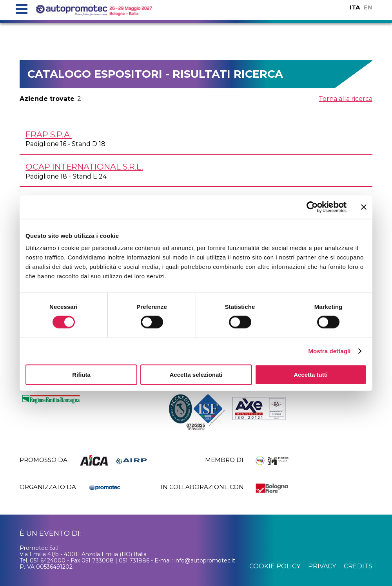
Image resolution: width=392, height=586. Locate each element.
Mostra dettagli (329, 351)
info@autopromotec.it (205, 560)
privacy (322, 566)
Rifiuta (81, 375)
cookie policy (275, 566)
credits (358, 566)
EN (368, 7)
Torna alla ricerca (346, 99)
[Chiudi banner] (364, 207)
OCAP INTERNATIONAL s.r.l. (84, 167)
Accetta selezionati (196, 375)
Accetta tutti (311, 375)
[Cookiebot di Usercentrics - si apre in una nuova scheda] (312, 207)
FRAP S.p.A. (49, 134)
